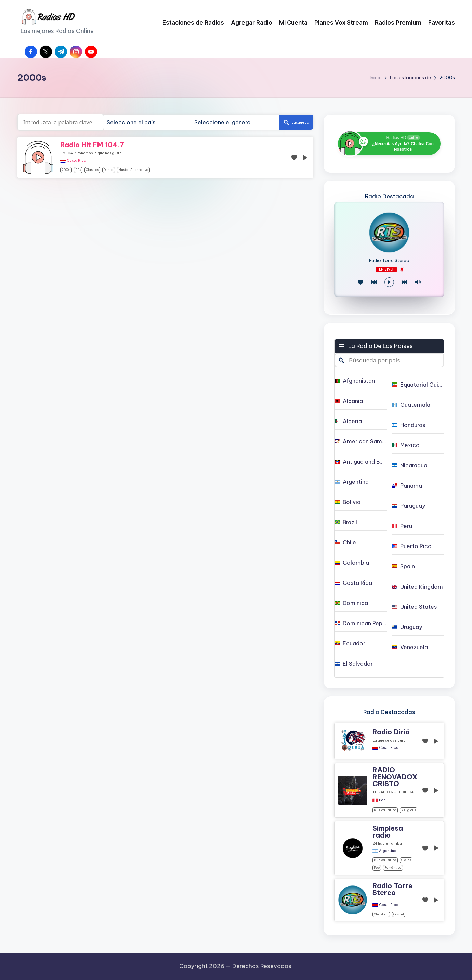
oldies (406, 860)
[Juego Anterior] (374, 282)
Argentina (388, 851)
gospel (399, 914)
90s (78, 170)
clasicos (92, 170)
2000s (66, 170)
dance (109, 170)
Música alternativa (133, 170)
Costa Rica (76, 161)
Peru (383, 800)
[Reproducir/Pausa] (389, 282)
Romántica (393, 868)
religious (409, 810)
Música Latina (385, 810)
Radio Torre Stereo (389, 260)
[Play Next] (404, 282)
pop (377, 868)
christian (381, 914)
